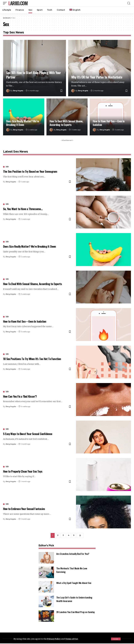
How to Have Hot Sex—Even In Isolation (109, 123)
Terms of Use (73, 639)
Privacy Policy (54, 639)
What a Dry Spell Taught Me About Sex (74, 583)
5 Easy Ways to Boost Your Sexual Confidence (28, 434)
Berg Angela (18, 91)
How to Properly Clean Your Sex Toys (23, 471)
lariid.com (18, 3)
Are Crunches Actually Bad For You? (73, 554)
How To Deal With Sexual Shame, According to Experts (66, 123)
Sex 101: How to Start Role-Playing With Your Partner (33, 75)
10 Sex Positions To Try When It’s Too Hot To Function (32, 359)
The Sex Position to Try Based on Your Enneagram (30, 171)
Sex (7, 167)
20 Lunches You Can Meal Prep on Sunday (75, 613)
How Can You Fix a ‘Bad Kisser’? (20, 396)
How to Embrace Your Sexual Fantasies (24, 509)
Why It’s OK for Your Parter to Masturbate (97, 77)
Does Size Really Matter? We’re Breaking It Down (23, 123)
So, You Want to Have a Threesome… (23, 209)
